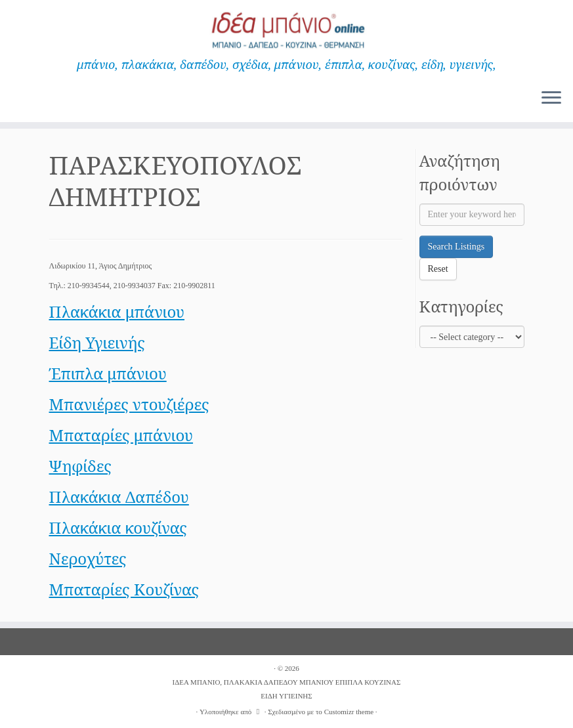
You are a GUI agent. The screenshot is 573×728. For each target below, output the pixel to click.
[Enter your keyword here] (472, 215)
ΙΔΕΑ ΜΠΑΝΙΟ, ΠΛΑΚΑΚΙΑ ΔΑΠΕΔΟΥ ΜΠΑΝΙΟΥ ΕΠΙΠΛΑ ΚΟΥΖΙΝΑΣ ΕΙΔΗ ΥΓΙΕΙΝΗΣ (287, 689)
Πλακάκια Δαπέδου (119, 497)
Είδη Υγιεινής (97, 342)
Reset (438, 269)
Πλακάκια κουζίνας (118, 527)
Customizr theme (349, 712)
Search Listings (456, 246)
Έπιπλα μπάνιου (108, 373)
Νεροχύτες (88, 558)
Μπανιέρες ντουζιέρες (129, 404)
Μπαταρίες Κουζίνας (124, 589)
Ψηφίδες (80, 466)
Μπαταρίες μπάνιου (121, 435)
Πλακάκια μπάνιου (117, 311)
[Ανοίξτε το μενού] (551, 98)
